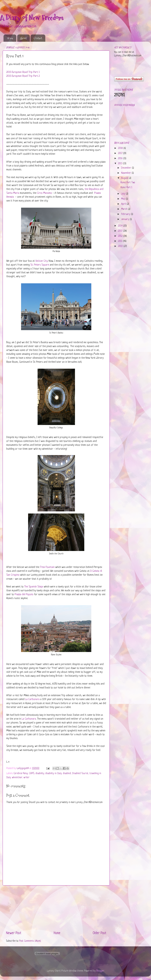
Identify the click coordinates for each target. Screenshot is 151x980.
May (124, 199)
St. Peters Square (40, 265)
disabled (67, 773)
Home (10, 38)
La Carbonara (32, 699)
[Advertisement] (56, 908)
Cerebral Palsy (21, 773)
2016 (121, 158)
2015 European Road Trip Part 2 (23, 76)
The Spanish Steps (34, 587)
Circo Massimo (45, 193)
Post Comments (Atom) (30, 941)
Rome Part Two (128, 183)
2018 (121, 148)
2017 (121, 153)
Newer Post (14, 933)
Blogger (100, 971)
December (127, 168)
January (125, 219)
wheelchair (17, 778)
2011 (120, 241)
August (125, 178)
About (23, 38)
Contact (38, 38)
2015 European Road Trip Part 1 (23, 72)
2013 (121, 231)
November (126, 173)
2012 (121, 236)
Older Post (99, 933)
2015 (121, 164)
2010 (121, 246)
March (125, 209)
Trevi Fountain (47, 567)
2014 (121, 226)
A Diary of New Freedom (32, 18)
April (124, 204)
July (124, 194)
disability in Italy (53, 773)
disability (40, 773)
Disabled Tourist (80, 773)
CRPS (32, 773)
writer (27, 778)
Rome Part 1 (126, 188)
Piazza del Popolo (24, 595)
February (126, 214)
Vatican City (42, 261)
